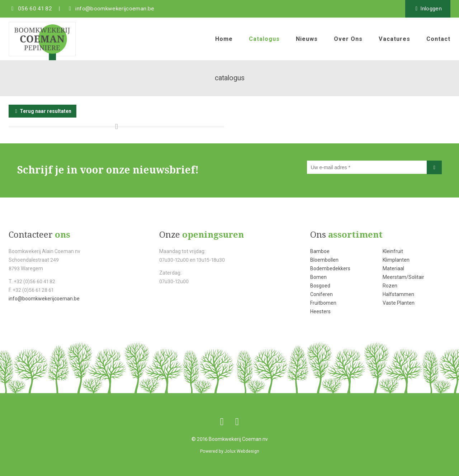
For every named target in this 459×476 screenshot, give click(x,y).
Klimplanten (396, 260)
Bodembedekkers (330, 268)
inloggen (431, 9)
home (224, 39)
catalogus (264, 39)
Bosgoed (320, 286)
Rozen (390, 286)
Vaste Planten (399, 303)
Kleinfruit (393, 251)
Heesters (320, 311)
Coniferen (321, 294)
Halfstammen (398, 294)
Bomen (318, 277)
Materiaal (393, 268)
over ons (348, 39)
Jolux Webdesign (242, 451)
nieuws (307, 39)
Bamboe (320, 251)
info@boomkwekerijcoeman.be (44, 299)
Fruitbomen (323, 303)
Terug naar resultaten (46, 111)
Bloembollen (324, 260)
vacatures (394, 39)
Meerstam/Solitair (403, 277)
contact (438, 39)
